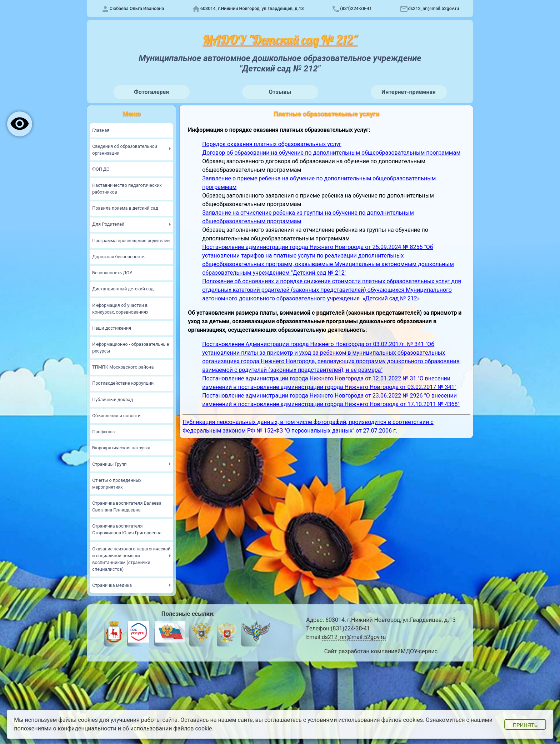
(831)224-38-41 (356, 8)
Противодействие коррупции (123, 383)
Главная (101, 130)
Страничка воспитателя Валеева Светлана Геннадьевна (127, 506)
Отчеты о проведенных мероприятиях (117, 484)
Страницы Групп (109, 464)
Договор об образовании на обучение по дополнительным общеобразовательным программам (331, 153)
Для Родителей (108, 224)
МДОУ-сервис (419, 651)
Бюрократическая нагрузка (121, 448)
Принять (525, 725)
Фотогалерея (151, 92)
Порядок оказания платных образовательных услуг (272, 144)
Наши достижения (112, 328)
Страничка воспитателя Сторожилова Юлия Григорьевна (127, 529)
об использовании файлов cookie (167, 728)
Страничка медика (112, 585)
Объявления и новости (116, 416)
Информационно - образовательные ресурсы (131, 348)
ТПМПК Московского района (123, 367)
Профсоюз (103, 432)
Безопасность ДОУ (112, 273)
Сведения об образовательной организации (125, 150)
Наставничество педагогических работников (127, 189)
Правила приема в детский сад (125, 208)
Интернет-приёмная (409, 92)
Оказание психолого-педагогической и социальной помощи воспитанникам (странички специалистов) (131, 559)
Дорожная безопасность (118, 257)
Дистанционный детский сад (123, 289)
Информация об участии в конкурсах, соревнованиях (120, 309)
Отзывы (280, 92)
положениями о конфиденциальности (65, 728)
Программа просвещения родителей (131, 241)
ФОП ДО (101, 169)
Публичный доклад (112, 400)
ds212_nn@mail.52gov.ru (434, 8)
